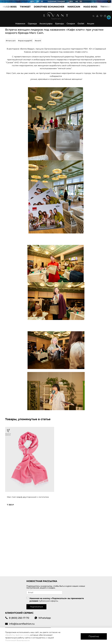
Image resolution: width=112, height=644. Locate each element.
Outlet (81, 24)
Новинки (20, 24)
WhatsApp (43, 618)
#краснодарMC (25, 41)
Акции (91, 24)
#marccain (11, 41)
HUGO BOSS (12, 7)
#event (38, 41)
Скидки (71, 24)
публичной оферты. (49, 601)
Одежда (32, 24)
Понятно (94, 636)
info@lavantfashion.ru (20, 624)
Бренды (60, 24)
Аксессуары (46, 24)
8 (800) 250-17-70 (17, 618)
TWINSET (27, 7)
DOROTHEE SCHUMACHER (51, 7)
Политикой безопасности (17, 640)
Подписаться (36, 607)
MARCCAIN (76, 7)
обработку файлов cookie (17, 635)
